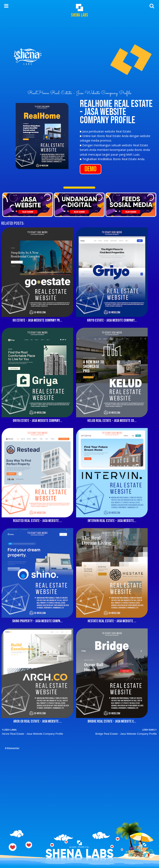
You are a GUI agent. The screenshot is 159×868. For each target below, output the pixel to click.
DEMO (91, 169)
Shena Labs (79, 15)
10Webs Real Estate (19, 184)
